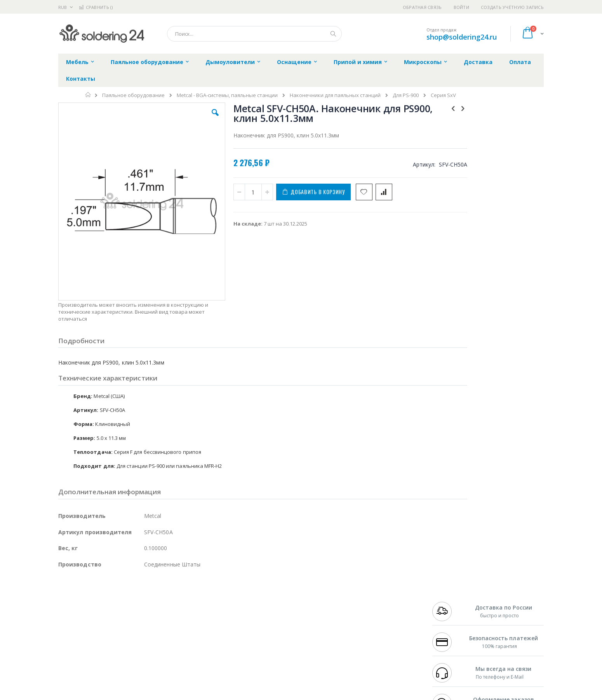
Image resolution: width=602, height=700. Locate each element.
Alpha (99, 618)
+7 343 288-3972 (449, 610)
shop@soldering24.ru (462, 37)
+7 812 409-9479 (449, 603)
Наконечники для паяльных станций (335, 95)
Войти (461, 7)
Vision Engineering (80, 633)
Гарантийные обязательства (260, 595)
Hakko (66, 595)
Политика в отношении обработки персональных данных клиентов (267, 629)
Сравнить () (96, 7)
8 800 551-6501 (451, 618)
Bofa (64, 603)
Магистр (175, 603)
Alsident (164, 595)
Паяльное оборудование (133, 95)
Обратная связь (422, 7)
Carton (145, 633)
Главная (88, 95)
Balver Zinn (72, 618)
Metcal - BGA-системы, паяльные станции (227, 95)
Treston (67, 648)
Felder (121, 618)
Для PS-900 (406, 95)
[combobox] (254, 34)
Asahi (142, 618)
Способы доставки (371, 610)
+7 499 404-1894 (449, 595)
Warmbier (96, 648)
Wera (119, 663)
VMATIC (150, 648)
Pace (119, 595)
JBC (102, 595)
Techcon (124, 648)
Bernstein (70, 663)
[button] (197, 118)
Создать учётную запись (512, 7)
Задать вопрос (243, 648)
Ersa (86, 595)
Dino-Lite (119, 633)
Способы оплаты (369, 625)
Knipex (97, 663)
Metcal (117, 603)
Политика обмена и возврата (261, 610)
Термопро (145, 603)
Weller (140, 595)
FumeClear (90, 603)
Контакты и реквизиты (377, 595)
